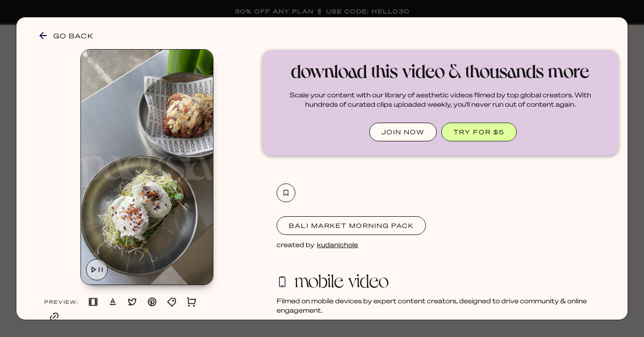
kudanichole (337, 244)
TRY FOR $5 (479, 132)
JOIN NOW (403, 132)
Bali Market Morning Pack (351, 225)
